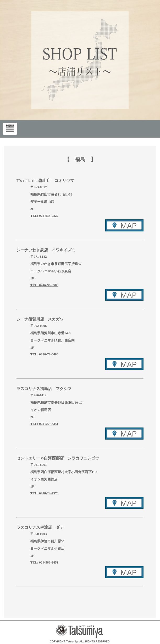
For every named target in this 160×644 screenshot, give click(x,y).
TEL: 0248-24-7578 (44, 493)
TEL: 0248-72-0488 (44, 354)
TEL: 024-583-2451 (44, 562)
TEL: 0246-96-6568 (44, 285)
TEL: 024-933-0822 (44, 216)
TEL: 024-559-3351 (44, 424)
